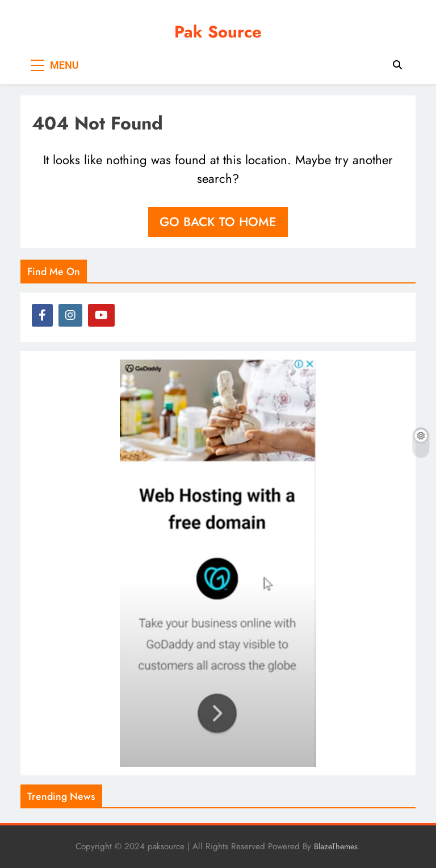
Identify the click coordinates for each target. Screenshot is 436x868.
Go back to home (218, 222)
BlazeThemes (336, 846)
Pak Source (218, 32)
